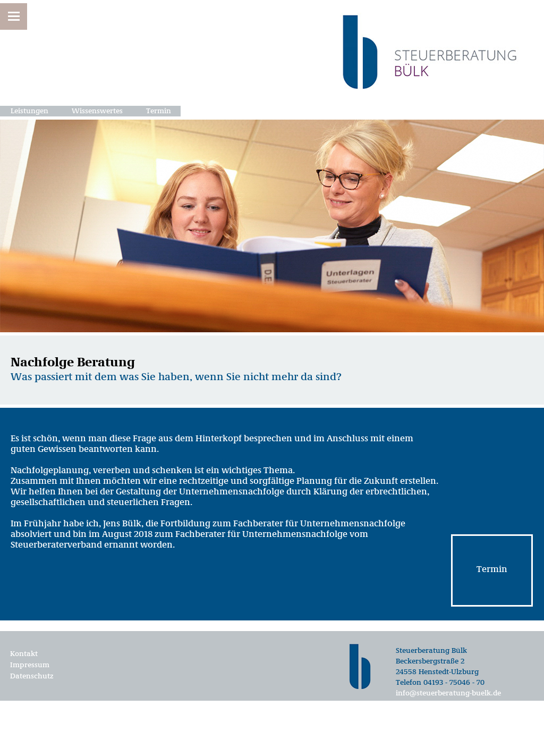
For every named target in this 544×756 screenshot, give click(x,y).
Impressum (30, 665)
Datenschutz (32, 676)
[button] (14, 16)
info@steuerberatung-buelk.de (448, 693)
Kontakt (24, 654)
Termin (159, 111)
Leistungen (29, 111)
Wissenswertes (97, 111)
